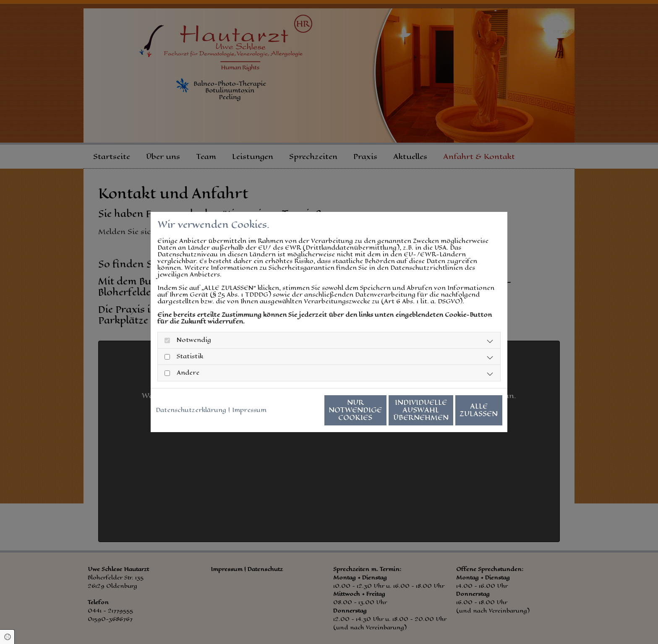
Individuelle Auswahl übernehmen (384, 413)
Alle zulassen (463, 413)
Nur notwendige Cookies (304, 413)
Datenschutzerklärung (191, 393)
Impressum (249, 393)
